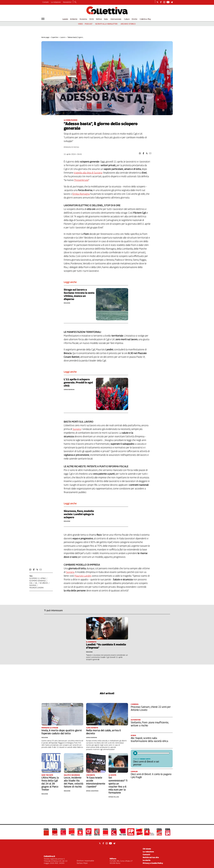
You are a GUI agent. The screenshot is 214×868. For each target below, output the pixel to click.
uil (36, 583)
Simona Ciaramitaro (92, 791)
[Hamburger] (43, 19)
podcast (89, 24)
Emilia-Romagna (81, 194)
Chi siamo (147, 849)
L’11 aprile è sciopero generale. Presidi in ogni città (78, 382)
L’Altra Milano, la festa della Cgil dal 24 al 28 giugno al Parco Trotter (50, 784)
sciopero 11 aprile (38, 578)
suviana (33, 585)
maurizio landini (36, 588)
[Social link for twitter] (157, 2)
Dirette (134, 19)
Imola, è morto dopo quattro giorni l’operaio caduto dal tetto (62, 732)
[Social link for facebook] (161, 2)
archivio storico (128, 24)
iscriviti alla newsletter (106, 24)
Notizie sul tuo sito (151, 857)
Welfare (99, 19)
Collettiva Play (145, 19)
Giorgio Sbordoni (69, 389)
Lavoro (65, 19)
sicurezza (44, 583)
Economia (83, 19)
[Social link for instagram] (164, 2)
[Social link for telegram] (172, 2)
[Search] (75, 2)
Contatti (46, 2)
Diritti (92, 19)
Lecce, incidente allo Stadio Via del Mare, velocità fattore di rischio (73, 782)
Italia (106, 19)
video (80, 24)
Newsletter (67, 2)
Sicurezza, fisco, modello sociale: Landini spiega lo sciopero (79, 514)
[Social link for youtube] (168, 2)
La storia (147, 860)
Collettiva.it (49, 856)
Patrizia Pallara (114, 797)
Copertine (55, 37)
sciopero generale (38, 581)
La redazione (56, 2)
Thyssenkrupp (81, 180)
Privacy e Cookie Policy (153, 863)
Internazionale (116, 19)
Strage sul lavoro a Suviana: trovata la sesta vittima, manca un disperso (79, 294)
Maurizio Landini (83, 576)
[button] (140, 153)
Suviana (77, 429)
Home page (45, 37)
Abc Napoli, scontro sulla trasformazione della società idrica (149, 739)
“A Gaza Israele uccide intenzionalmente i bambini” (96, 782)
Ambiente (74, 19)
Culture (127, 19)
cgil (31, 583)
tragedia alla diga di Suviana (88, 173)
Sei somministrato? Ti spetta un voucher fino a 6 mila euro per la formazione (118, 785)
